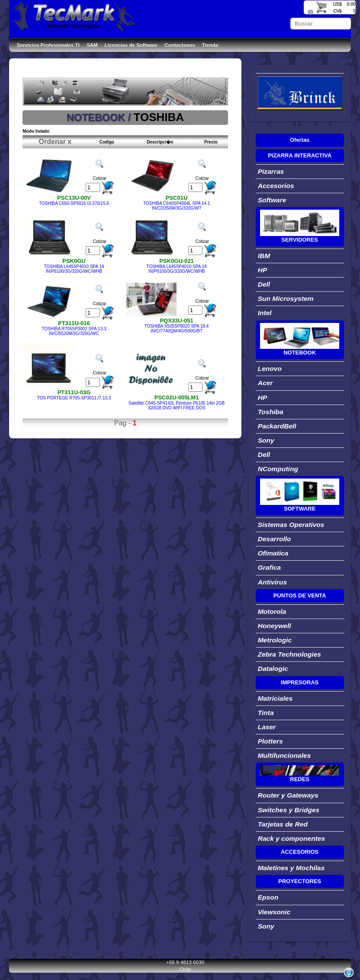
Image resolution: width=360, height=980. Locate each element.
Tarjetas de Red (283, 824)
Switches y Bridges (289, 810)
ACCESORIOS (300, 852)
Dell (264, 284)
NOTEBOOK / (100, 118)
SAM (92, 45)
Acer (265, 383)
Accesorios (276, 186)
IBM (264, 256)
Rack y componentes (292, 838)
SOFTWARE (300, 509)
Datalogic (273, 669)
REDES (300, 779)
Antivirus (272, 582)
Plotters (270, 741)
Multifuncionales (284, 755)
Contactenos (180, 45)
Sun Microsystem (286, 298)
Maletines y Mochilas (291, 868)
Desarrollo (275, 539)
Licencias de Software (131, 45)
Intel (265, 313)
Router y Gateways (288, 795)
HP (263, 270)
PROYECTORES (300, 881)
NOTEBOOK (300, 353)
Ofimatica (273, 553)
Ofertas (300, 140)
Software (272, 200)
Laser (267, 727)
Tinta (266, 713)
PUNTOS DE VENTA (300, 595)
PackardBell (277, 426)
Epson (268, 897)
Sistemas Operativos (291, 525)
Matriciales (275, 698)
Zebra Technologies (289, 654)
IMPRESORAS (300, 682)
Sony (266, 440)
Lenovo (270, 369)
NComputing (278, 469)
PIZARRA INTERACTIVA (300, 155)
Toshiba (271, 412)
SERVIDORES (300, 240)
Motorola (272, 611)
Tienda (210, 45)
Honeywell (275, 626)
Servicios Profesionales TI (48, 45)
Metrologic (275, 640)
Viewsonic (274, 912)
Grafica (270, 567)
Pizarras (271, 171)
